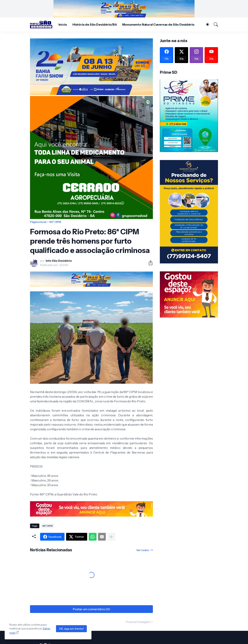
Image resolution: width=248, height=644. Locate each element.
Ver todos (143, 550)
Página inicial (38, 222)
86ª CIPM (55, 222)
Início (63, 24)
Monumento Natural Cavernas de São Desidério (158, 24)
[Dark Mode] (206, 24)
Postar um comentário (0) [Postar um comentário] (91, 609)
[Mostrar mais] (111, 537)
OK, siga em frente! (71, 629)
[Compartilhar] (149, 263)
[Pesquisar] (214, 24)
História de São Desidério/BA (95, 24)
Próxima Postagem (138, 622)
